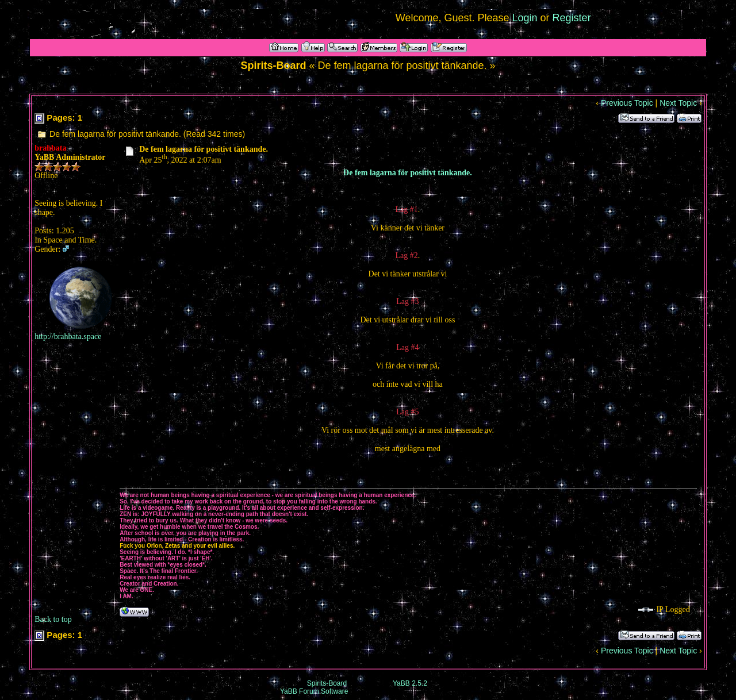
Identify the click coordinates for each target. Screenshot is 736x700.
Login (525, 18)
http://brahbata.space (68, 336)
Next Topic (678, 103)
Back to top (53, 619)
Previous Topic (627, 103)
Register (572, 18)
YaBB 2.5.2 (410, 683)
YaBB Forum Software (314, 691)
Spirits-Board (327, 683)
